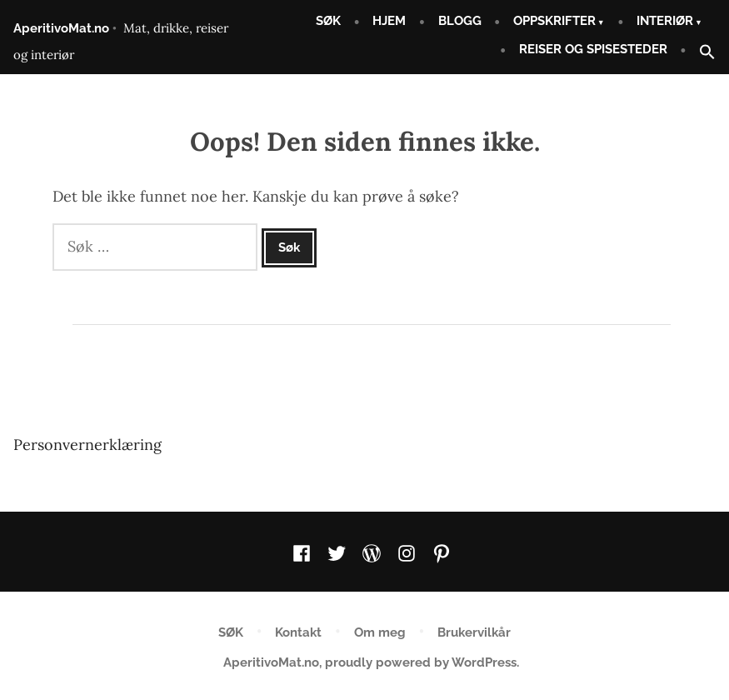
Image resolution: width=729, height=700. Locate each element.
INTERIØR (665, 21)
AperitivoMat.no (61, 28)
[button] (701, 53)
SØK (328, 21)
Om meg (380, 632)
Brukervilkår (474, 632)
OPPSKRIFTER (554, 21)
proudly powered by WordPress (421, 662)
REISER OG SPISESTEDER (593, 49)
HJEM (389, 21)
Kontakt (298, 632)
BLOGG (460, 21)
